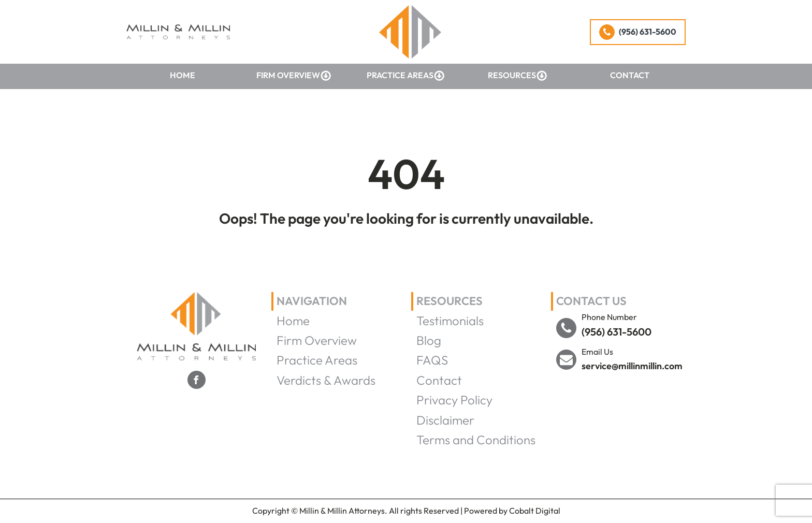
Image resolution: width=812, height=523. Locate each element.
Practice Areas (406, 76)
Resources (518, 76)
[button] (638, 32)
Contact (630, 75)
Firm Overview (294, 76)
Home (183, 75)
